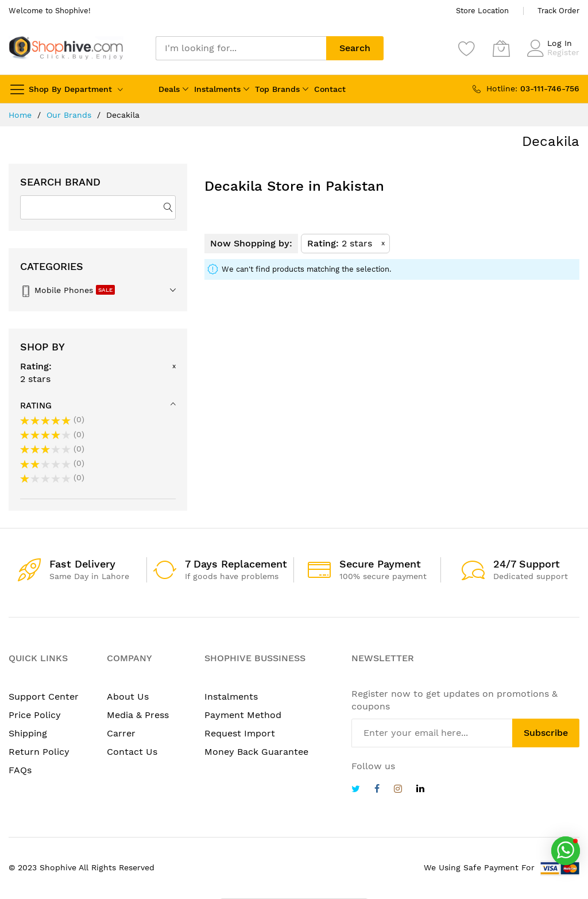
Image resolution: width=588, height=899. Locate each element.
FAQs (20, 770)
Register (563, 52)
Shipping (28, 733)
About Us (128, 697)
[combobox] (241, 48)
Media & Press (138, 715)
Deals (169, 89)
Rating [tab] (36, 406)
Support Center (44, 697)
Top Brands (277, 89)
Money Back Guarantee (256, 752)
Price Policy (35, 715)
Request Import (240, 733)
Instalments (217, 89)
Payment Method (243, 715)
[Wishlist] (467, 48)
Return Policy (39, 752)
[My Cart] (501, 48)
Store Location (482, 11)
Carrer (121, 733)
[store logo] (66, 48)
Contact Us (132, 752)
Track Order (558, 11)
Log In (560, 43)
